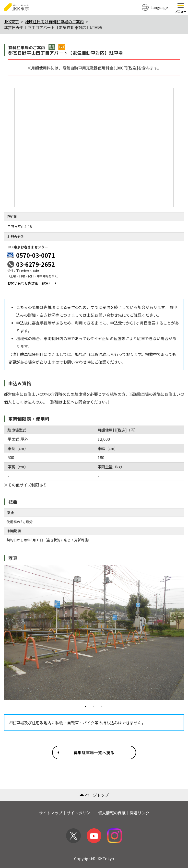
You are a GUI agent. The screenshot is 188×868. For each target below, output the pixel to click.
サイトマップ (51, 813)
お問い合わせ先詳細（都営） (33, 283)
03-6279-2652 (35, 264)
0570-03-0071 (35, 255)
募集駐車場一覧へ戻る (94, 752)
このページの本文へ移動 (94, 0)
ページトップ (94, 795)
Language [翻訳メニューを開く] (159, 7)
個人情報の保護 (112, 813)
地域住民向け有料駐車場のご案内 (54, 22)
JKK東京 (11, 22)
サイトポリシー (80, 813)
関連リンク (140, 813)
